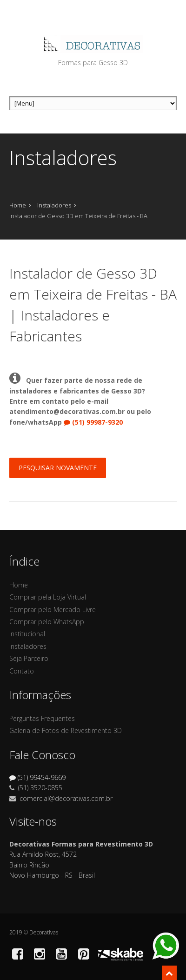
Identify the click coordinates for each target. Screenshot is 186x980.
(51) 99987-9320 (93, 422)
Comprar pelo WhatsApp (47, 622)
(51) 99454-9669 (37, 777)
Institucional (27, 634)
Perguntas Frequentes (42, 718)
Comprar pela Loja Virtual (48, 597)
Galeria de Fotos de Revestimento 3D (66, 730)
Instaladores (54, 205)
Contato (22, 671)
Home (18, 205)
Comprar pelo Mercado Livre (53, 610)
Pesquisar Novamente (58, 468)
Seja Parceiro (29, 658)
